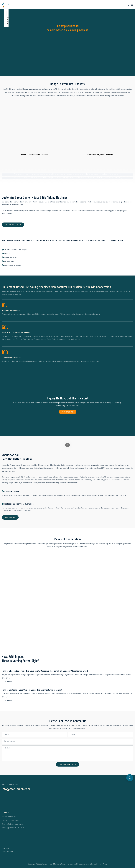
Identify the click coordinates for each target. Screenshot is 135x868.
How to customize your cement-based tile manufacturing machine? (32, 690)
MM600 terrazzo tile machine (35, 155)
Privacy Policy (102, 864)
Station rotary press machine (100, 155)
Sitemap (93, 864)
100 (6, 352)
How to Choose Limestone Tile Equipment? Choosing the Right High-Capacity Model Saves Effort (45, 671)
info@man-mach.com (16, 789)
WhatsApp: (6, 848)
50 (5, 327)
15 (4, 305)
